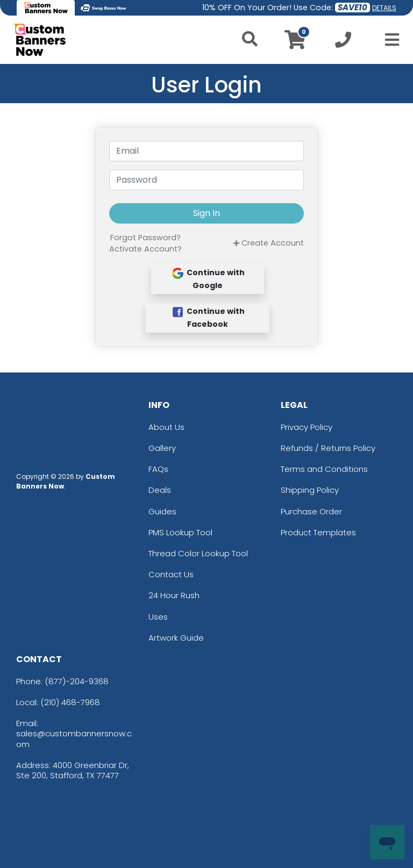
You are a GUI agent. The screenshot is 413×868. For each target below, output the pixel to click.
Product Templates (318, 532)
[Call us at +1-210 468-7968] (343, 43)
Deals (160, 490)
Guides (162, 511)
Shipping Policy (310, 490)
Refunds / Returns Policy (328, 448)
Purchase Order (311, 511)
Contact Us (171, 574)
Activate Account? (145, 249)
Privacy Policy (307, 427)
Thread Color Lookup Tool (198, 553)
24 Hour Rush (174, 595)
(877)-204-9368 (77, 681)
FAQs (158, 469)
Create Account (269, 243)
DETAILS (384, 8)
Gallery (162, 448)
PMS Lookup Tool (180, 532)
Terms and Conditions (324, 469)
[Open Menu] (389, 40)
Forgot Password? (145, 238)
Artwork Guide (176, 638)
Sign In (206, 213)
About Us (166, 427)
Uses (158, 617)
